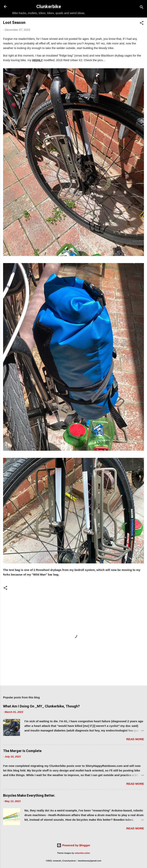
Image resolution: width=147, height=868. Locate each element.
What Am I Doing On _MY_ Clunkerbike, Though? (41, 706)
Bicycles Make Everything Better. (29, 795)
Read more (135, 739)
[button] (142, 24)
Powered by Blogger (73, 845)
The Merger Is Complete (22, 751)
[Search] (142, 8)
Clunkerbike (49, 7)
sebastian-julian (82, 853)
